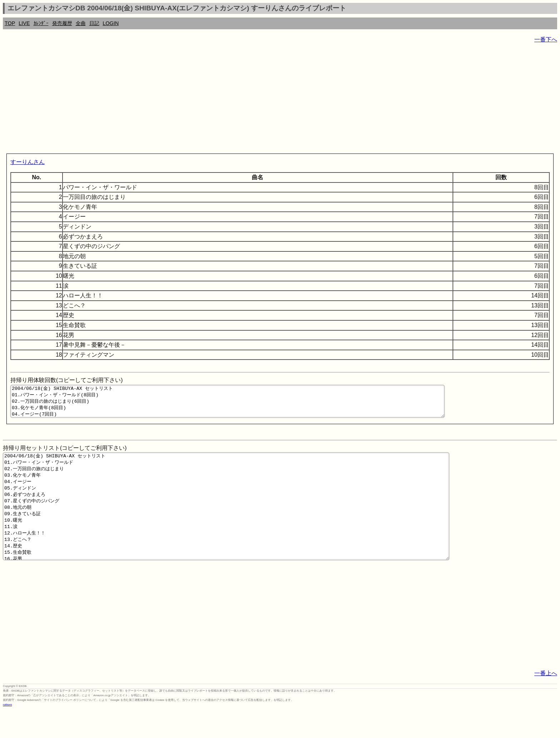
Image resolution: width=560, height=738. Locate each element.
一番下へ (546, 39)
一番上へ (546, 701)
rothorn (7, 732)
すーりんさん (27, 162)
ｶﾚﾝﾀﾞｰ (41, 23)
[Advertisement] (217, 100)
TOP (10, 23)
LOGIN (111, 23)
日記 (94, 23)
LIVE (24, 23)
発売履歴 (62, 23)
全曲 (81, 23)
